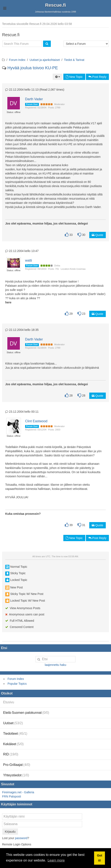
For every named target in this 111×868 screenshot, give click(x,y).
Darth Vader (34, 99)
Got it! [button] (100, 858)
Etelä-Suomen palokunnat (26, 713)
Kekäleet (13, 744)
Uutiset (13, 723)
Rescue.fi (56, 5)
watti (29, 260)
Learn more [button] (56, 860)
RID (11, 754)
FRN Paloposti (11, 796)
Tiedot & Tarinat (74, 60)
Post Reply (97, 77)
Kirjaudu (10, 832)
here (8, 302)
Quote (98, 235)
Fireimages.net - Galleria (18, 792)
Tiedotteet (15, 734)
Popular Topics (17, 684)
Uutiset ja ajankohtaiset (45, 60)
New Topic (74, 77)
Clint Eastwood (36, 421)
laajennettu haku (55, 665)
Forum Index (17, 60)
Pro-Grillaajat (17, 765)
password (21, 838)
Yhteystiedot (16, 775)
